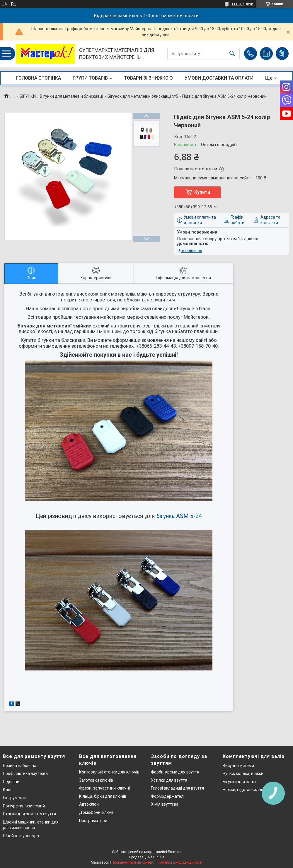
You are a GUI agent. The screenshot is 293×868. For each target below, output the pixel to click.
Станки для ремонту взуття (29, 814)
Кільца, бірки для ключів (103, 796)
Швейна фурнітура (21, 836)
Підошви (11, 782)
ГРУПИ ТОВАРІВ (90, 78)
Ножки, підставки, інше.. (246, 790)
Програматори (93, 821)
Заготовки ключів (96, 780)
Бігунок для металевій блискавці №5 (143, 96)
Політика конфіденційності (180, 862)
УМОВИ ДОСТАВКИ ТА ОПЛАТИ (219, 78)
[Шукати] (232, 54)
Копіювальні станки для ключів (109, 772)
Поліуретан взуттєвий (24, 806)
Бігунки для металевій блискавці (71, 96)
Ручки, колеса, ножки (243, 773)
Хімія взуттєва (165, 804)
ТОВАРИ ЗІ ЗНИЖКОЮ (148, 78)
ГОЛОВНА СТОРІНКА (39, 78)
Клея (8, 790)
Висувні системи (238, 766)
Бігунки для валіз (239, 782)
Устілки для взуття (169, 780)
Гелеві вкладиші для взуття (177, 788)
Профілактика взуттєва (25, 773)
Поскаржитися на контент (133, 862)
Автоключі (89, 804)
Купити (202, 192)
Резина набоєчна (20, 766)
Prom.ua (175, 852)
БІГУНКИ (28, 96)
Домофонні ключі (96, 812)
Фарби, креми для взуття (175, 772)
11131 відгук (242, 4)
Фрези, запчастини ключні (104, 788)
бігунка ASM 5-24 (179, 516)
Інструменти (15, 798)
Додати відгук (282, 54)
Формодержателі (168, 796)
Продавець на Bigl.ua (147, 857)
